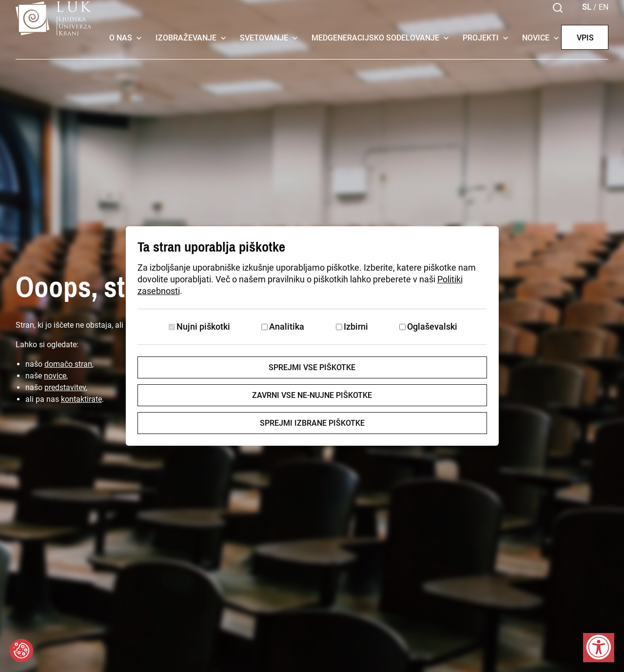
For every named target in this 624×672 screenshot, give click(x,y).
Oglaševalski (432, 326)
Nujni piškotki (203, 326)
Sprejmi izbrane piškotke (312, 423)
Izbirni (356, 326)
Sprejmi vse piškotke (312, 367)
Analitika (287, 326)
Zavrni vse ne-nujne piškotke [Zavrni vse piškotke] (312, 395)
